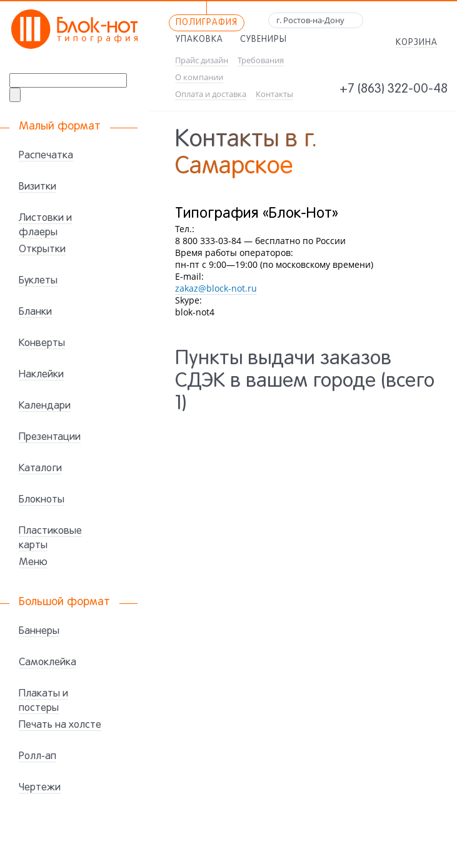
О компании (199, 77)
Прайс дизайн (202, 60)
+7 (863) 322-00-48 (394, 89)
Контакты (274, 94)
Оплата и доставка (211, 94)
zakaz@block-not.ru (216, 288)
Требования (261, 60)
